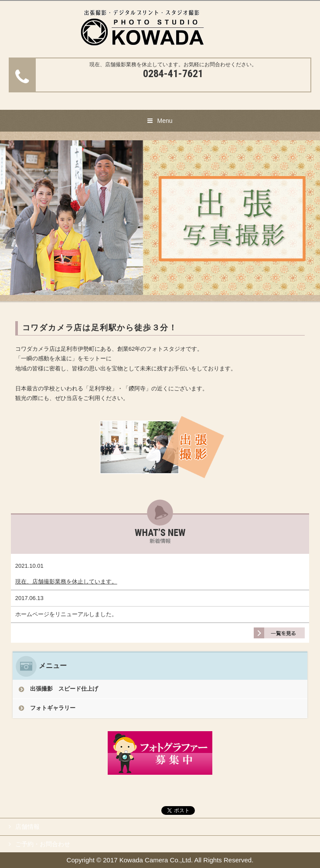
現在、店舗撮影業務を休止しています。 (66, 581)
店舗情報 (27, 827)
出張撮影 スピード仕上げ (67, 689)
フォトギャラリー (53, 708)
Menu (165, 121)
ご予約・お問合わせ (43, 844)
